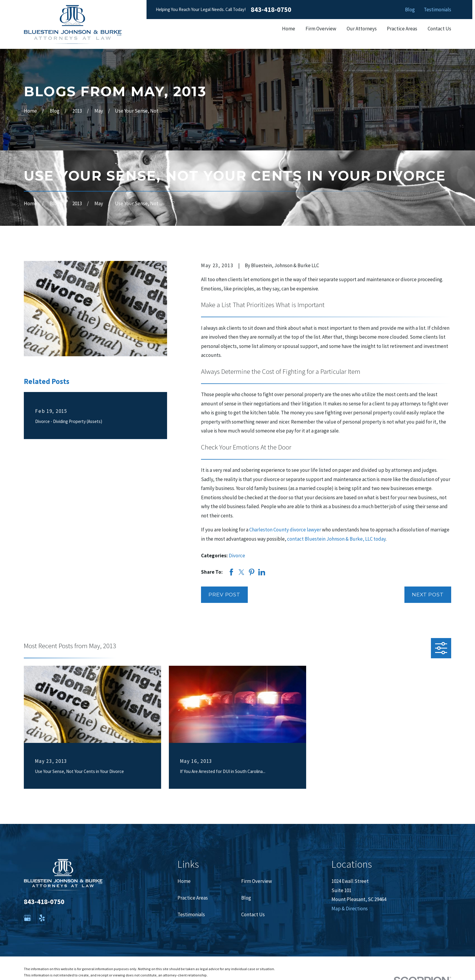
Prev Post (224, 595)
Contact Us (253, 914)
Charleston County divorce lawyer (285, 530)
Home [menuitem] (289, 29)
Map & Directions (350, 909)
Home (184, 881)
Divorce (237, 556)
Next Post (428, 595)
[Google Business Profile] (27, 918)
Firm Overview (257, 881)
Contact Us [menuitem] (439, 29)
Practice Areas (193, 898)
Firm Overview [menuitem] (321, 29)
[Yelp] (42, 918)
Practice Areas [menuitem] (402, 29)
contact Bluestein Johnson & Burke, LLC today (336, 539)
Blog (410, 10)
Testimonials (437, 10)
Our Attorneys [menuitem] (362, 29)
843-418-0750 (271, 10)
